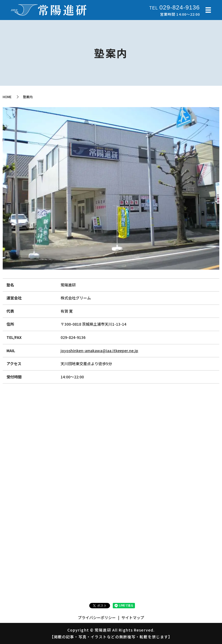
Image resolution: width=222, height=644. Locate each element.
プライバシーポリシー (97, 617)
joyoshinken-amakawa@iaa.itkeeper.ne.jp (99, 351)
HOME (7, 97)
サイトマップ (133, 617)
